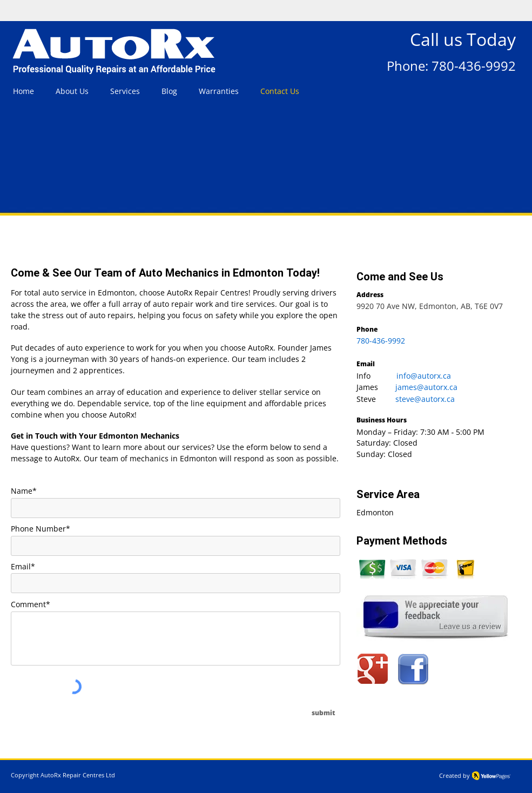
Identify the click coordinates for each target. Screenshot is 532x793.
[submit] (324, 713)
